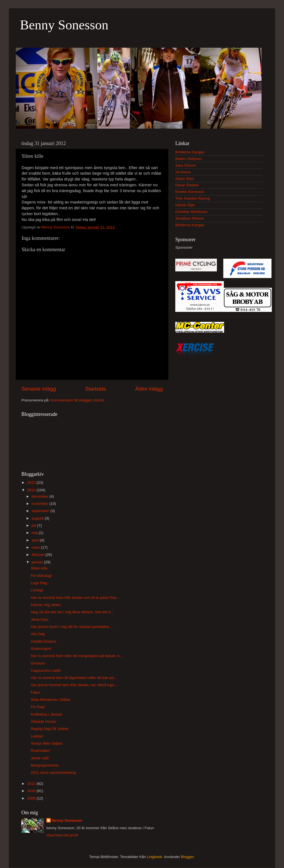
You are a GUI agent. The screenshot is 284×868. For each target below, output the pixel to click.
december (40, 496)
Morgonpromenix (45, 765)
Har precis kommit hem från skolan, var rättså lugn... (74, 685)
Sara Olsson (186, 165)
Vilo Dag (38, 634)
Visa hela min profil (62, 835)
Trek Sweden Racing (193, 198)
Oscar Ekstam (187, 185)
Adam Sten (185, 179)
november (40, 504)
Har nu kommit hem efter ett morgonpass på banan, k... (77, 656)
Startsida (96, 389)
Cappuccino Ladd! (46, 670)
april (36, 540)
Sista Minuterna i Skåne (51, 700)
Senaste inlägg (39, 389)
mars (36, 547)
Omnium (38, 663)
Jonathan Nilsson (190, 218)
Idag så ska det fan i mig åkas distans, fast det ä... (72, 612)
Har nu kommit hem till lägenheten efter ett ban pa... (74, 678)
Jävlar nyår (40, 758)
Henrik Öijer (185, 205)
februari (39, 555)
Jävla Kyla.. (40, 619)
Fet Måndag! (41, 576)
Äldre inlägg (149, 389)
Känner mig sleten (46, 605)
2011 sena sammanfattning (53, 772)
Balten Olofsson (188, 159)
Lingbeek (154, 857)
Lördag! (37, 590)
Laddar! (37, 736)
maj (35, 533)
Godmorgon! (41, 649)
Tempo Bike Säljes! (47, 743)
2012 (32, 490)
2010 (32, 791)
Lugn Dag (39, 583)
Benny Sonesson (64, 25)
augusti (38, 518)
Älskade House (43, 721)
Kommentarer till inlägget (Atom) (77, 400)
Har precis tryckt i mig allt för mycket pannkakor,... (72, 627)
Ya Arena (183, 172)
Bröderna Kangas (190, 152)
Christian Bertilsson (191, 212)
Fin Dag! (38, 707)
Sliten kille (39, 568)
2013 (32, 483)
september (41, 511)
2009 (32, 798)
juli (34, 525)
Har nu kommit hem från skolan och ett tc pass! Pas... (75, 598)
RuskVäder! (41, 751)
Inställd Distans (44, 641)
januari (38, 562)
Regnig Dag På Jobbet (50, 729)
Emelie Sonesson (190, 192)
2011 (32, 784)
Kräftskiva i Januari (47, 714)
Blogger (187, 857)
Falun (35, 692)
